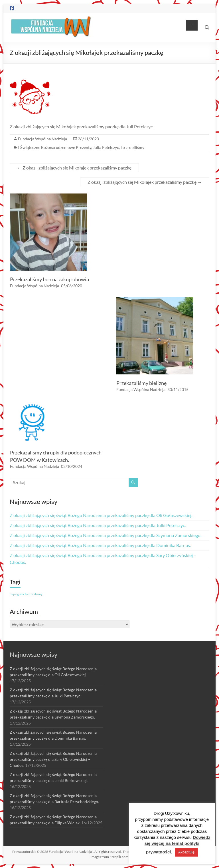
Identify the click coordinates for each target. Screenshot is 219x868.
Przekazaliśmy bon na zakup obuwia (49, 279)
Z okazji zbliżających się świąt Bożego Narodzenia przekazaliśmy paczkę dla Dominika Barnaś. (100, 545)
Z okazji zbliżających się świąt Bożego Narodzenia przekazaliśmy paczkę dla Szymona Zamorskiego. (106, 535)
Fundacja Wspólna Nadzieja (42, 139)
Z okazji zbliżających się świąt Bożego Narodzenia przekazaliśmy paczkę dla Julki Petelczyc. (98, 525)
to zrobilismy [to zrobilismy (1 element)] (34, 594)
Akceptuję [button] (186, 852)
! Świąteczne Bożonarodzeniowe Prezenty (55, 147)
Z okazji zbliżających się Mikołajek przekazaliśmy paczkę (74, 168)
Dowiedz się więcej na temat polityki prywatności (178, 845)
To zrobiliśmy (132, 147)
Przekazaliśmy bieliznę (141, 383)
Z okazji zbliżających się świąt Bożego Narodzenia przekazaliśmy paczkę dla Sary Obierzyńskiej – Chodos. (53, 759)
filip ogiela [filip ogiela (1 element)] (17, 594)
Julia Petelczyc (106, 147)
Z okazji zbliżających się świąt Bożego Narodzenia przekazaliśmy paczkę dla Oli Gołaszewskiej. (101, 515)
